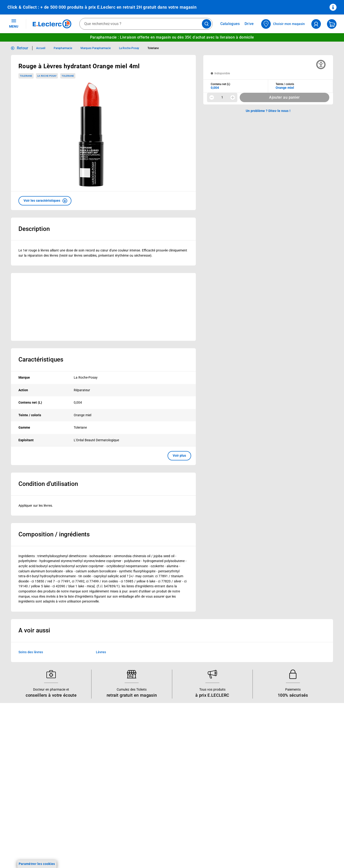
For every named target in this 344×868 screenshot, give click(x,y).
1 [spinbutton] (222, 97)
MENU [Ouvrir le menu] (14, 23)
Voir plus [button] (179, 456)
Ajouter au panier (284, 97)
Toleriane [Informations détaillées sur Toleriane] (153, 48)
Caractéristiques (41, 359)
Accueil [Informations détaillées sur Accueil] (41, 48)
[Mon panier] (332, 24)
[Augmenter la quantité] (233, 97)
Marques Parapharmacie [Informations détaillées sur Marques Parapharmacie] (96, 48)
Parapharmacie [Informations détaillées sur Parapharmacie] (63, 48)
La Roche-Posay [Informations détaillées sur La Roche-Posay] (129, 48)
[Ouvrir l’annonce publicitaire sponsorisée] (103, 307)
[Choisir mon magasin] (283, 24)
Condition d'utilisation (48, 484)
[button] (45, 201)
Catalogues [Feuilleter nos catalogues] (230, 24)
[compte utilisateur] (316, 24)
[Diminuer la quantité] (212, 97)
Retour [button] (23, 48)
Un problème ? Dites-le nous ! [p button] (268, 111)
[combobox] (146, 24)
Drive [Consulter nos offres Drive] (249, 24)
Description (34, 229)
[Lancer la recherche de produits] (207, 24)
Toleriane (26, 76)
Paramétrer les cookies (37, 864)
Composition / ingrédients (54, 534)
